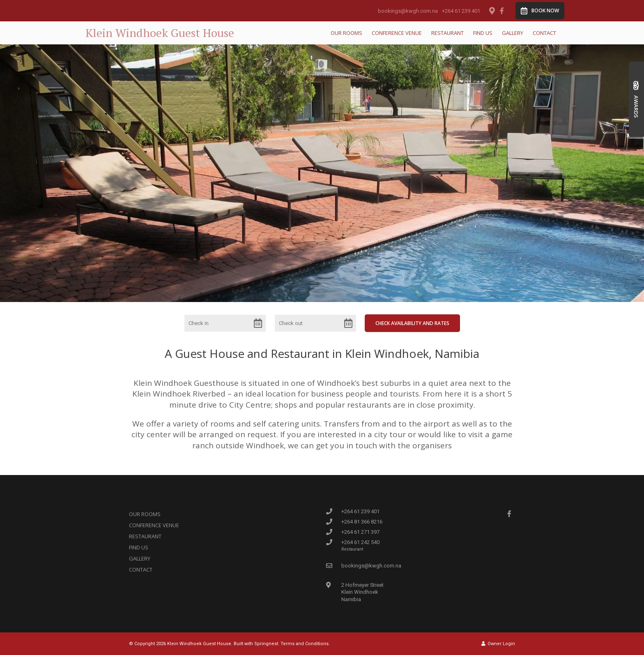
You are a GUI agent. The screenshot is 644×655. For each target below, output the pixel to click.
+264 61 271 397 (360, 532)
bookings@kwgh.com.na (408, 11)
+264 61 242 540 (360, 542)
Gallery (513, 33)
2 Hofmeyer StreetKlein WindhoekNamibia (362, 592)
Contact (544, 33)
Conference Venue (397, 33)
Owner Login (498, 644)
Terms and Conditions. (305, 644)
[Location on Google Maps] (492, 10)
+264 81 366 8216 (362, 522)
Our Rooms (346, 33)
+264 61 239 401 (461, 11)
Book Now (540, 11)
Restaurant (447, 33)
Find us (483, 33)
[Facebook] (502, 11)
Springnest (266, 644)
